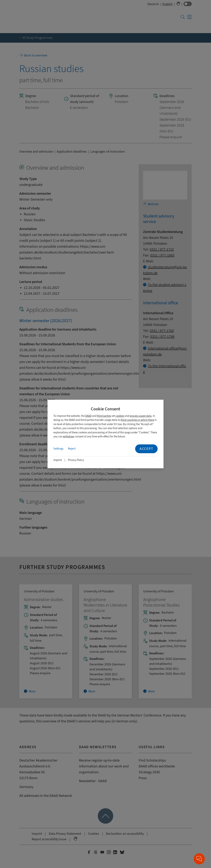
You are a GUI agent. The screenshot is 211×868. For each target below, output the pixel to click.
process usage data (141, 416)
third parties (104, 416)
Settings (58, 449)
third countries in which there (137, 420)
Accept (146, 449)
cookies (120, 416)
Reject (72, 449)
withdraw (68, 437)
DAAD (88, 416)
